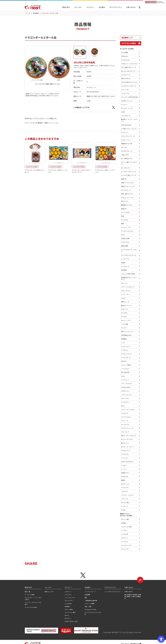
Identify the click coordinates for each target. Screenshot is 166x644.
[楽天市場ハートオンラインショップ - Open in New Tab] (66, 631)
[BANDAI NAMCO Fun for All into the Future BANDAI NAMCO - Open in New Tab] (155, 2)
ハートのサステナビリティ (113, 592)
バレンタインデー (70, 598)
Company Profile (90, 609)
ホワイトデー (69, 601)
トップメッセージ (90, 592)
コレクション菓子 (70, 612)
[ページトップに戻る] (140, 580)
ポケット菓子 (69, 609)
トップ (28, 13)
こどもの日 (68, 603)
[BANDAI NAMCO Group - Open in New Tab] (41, 631)
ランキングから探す (31, 607)
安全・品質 (88, 606)
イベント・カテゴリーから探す (33, 603)
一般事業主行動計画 (91, 601)
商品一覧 (28, 592)
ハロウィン (68, 592)
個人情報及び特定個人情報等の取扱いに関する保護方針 (133, 596)
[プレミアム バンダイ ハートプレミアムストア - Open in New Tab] (86, 630)
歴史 (86, 598)
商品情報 (36, 13)
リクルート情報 (89, 603)
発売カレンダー (49, 592)
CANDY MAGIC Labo (71, 621)
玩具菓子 (67, 606)
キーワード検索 (30, 595)
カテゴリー (91, 7)
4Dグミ (67, 615)
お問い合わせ (129, 592)
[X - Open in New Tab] (140, 7)
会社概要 (87, 595)
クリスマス (68, 595)
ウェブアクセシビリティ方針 (93, 613)
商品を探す (66, 7)
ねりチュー (68, 618)
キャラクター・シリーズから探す (33, 598)
